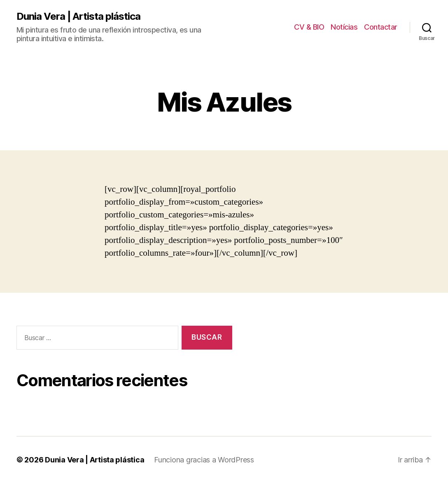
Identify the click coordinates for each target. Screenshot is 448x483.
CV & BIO (309, 27)
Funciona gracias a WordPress (204, 460)
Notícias (344, 27)
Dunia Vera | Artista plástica (78, 16)
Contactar (381, 27)
